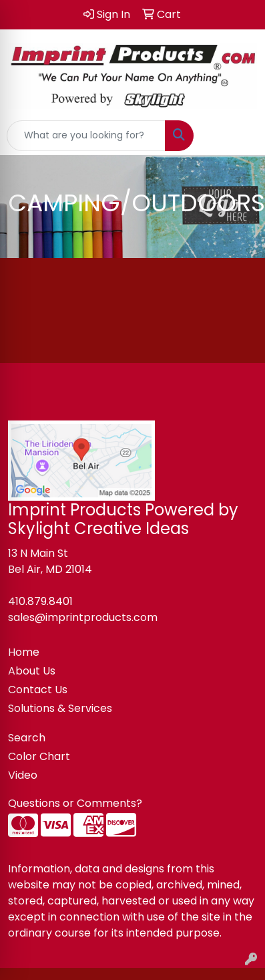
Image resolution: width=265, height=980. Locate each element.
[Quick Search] (86, 136)
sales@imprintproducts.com (83, 617)
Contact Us (38, 690)
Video (23, 775)
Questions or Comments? (75, 803)
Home (24, 652)
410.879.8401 (40, 601)
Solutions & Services (60, 708)
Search (27, 738)
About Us (32, 671)
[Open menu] (238, 136)
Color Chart (39, 756)
